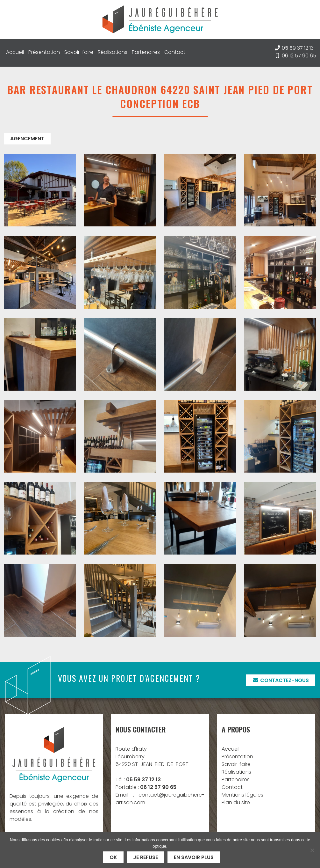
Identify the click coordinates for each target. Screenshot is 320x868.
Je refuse (146, 857)
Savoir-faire (79, 52)
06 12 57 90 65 (299, 56)
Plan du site (236, 802)
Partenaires (146, 52)
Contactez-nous (281, 680)
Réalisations (113, 52)
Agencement (27, 139)
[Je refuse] (312, 850)
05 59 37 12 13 (298, 48)
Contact (175, 52)
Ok (113, 857)
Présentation (44, 52)
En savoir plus (194, 857)
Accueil (15, 52)
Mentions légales (242, 795)
